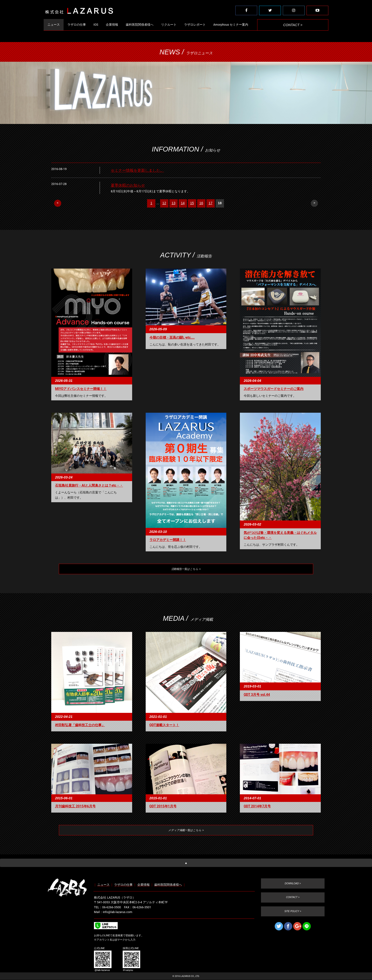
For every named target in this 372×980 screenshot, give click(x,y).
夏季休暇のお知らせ (128, 185)
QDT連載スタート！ (164, 726)
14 (183, 203)
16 (201, 203)
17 (210, 203)
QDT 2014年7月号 (257, 807)
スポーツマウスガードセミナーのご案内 (274, 389)
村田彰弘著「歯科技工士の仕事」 (80, 726)
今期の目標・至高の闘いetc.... (172, 338)
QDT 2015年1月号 (163, 807)
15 (192, 203)
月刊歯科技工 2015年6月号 (75, 807)
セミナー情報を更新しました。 (137, 170)
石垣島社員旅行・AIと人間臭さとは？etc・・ (89, 485)
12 (164, 203)
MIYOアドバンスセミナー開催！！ (81, 389)
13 (173, 203)
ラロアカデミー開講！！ (168, 540)
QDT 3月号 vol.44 (257, 695)
